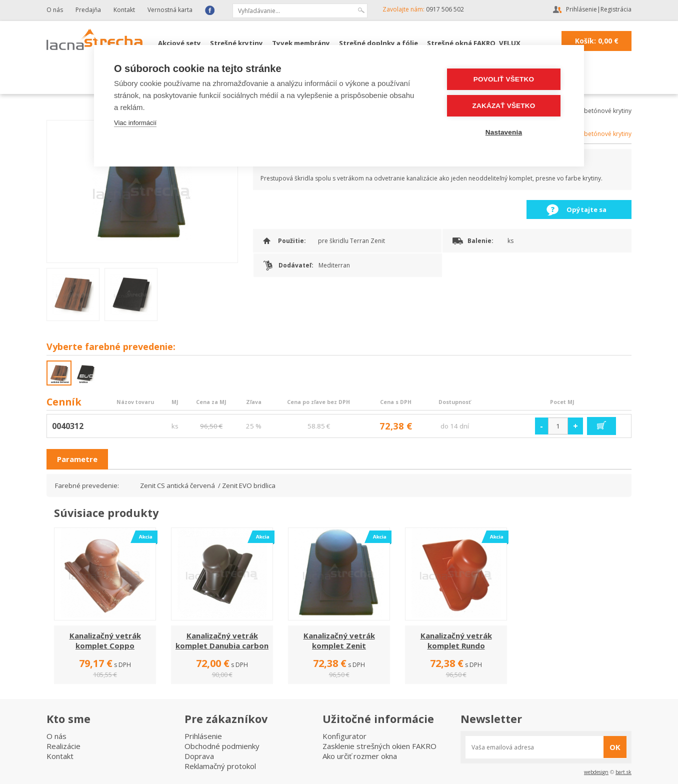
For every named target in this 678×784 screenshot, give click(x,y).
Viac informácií (135, 123)
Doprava (199, 756)
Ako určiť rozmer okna (360, 756)
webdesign (596, 772)
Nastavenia (504, 132)
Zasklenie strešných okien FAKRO (379, 746)
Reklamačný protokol (220, 766)
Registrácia (616, 9)
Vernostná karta (170, 10)
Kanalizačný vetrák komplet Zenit (339, 640)
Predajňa (88, 10)
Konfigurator (344, 736)
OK (615, 747)
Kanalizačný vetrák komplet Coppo (105, 640)
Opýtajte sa (586, 209)
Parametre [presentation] (77, 459)
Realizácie (63, 746)
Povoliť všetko (504, 79)
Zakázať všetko (504, 106)
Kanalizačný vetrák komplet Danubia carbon (222, 640)
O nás (55, 10)
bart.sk (623, 772)
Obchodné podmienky (222, 746)
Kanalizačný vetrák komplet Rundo (456, 640)
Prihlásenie (581, 9)
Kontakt (124, 10)
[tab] (77, 459)
